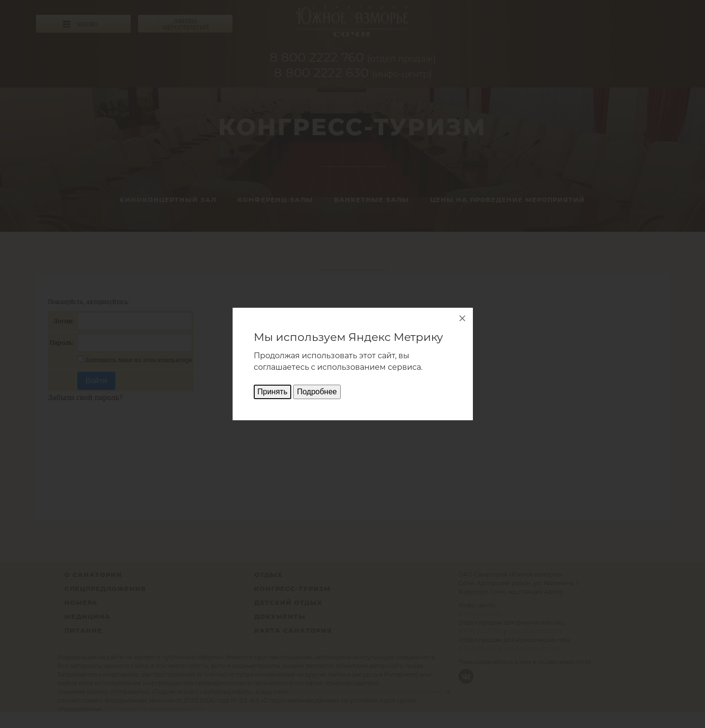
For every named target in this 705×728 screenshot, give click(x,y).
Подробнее (317, 392)
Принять (273, 392)
